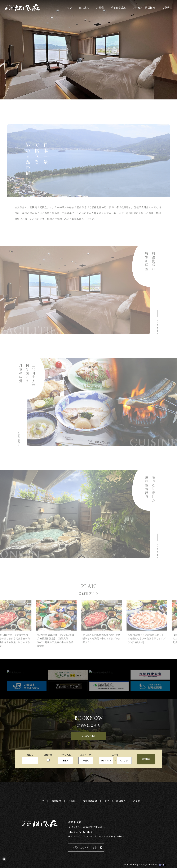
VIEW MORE (88, 736)
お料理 (100, 8)
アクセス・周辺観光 (144, 8)
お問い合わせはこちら (85, 847)
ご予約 (166, 8)
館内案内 (84, 8)
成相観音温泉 (118, 8)
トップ (68, 8)
